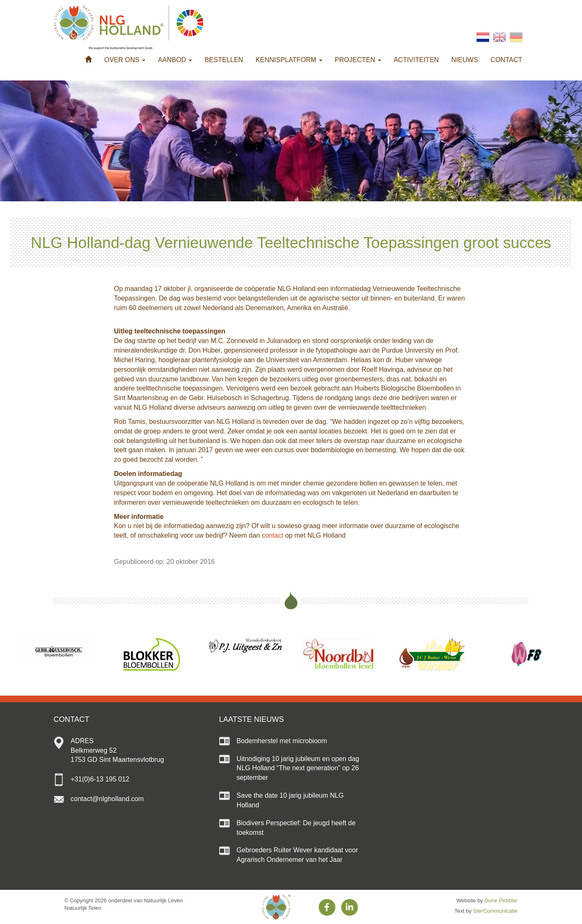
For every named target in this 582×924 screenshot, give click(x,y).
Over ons (125, 60)
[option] (58, 651)
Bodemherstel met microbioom (282, 741)
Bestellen (224, 60)
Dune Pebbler (501, 900)
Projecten (358, 60)
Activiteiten (416, 60)
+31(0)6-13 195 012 (100, 779)
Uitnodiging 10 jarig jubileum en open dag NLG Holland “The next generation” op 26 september (298, 768)
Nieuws (465, 60)
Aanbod (175, 60)
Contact (506, 60)
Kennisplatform (289, 60)
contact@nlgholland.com (107, 799)
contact (272, 535)
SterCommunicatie (496, 911)
